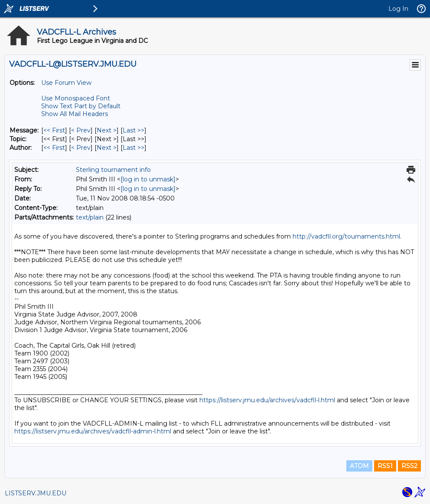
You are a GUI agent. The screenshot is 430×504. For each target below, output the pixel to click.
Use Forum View (66, 83)
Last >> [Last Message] (134, 130)
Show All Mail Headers (75, 114)
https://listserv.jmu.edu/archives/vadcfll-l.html (267, 400)
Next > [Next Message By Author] (107, 148)
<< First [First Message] (54, 130)
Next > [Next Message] (107, 130)
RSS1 (385, 466)
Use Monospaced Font (76, 98)
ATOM (359, 466)
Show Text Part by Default (81, 106)
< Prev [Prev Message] (81, 130)
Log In (398, 9)
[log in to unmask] (148, 179)
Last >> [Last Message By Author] (134, 148)
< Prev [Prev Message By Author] (81, 148)
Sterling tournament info (113, 170)
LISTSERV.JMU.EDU (36, 493)
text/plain (90, 217)
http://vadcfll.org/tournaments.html (346, 236)
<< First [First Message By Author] (54, 148)
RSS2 (409, 466)
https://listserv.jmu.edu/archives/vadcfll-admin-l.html (93, 431)
